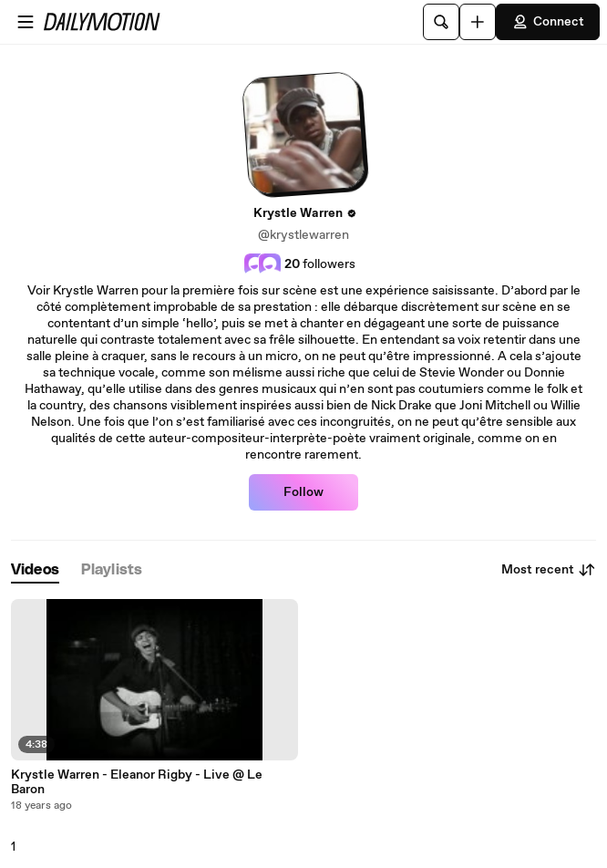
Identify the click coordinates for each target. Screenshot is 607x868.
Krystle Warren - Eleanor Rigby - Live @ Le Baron (137, 782)
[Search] (441, 22)
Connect (548, 22)
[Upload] (478, 22)
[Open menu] (26, 22)
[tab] (35, 570)
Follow (303, 492)
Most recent (549, 570)
